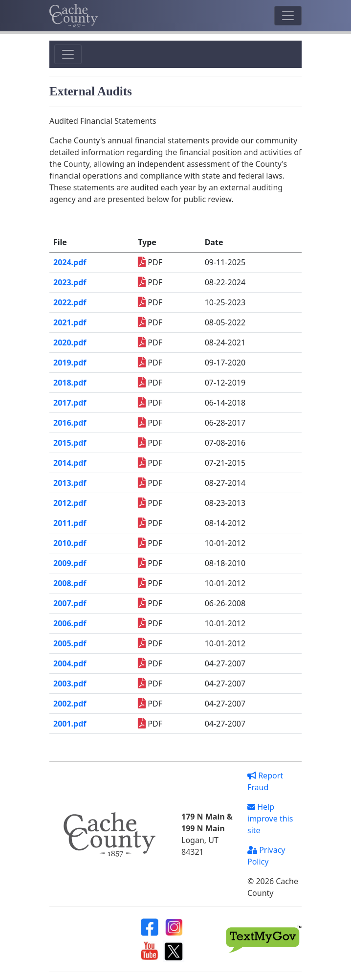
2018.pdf (70, 383)
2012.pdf (70, 503)
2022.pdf (70, 302)
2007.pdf (70, 603)
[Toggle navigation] (288, 16)
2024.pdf (70, 262)
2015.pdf (70, 443)
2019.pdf (70, 363)
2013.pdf (70, 483)
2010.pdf (70, 543)
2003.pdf (70, 684)
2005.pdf (70, 643)
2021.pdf (70, 322)
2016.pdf (70, 423)
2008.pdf (70, 583)
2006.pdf (70, 623)
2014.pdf (70, 463)
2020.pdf (70, 342)
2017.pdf (70, 403)
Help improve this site (270, 819)
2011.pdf (70, 523)
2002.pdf (70, 704)
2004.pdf (70, 663)
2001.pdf (70, 724)
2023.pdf (70, 282)
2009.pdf (70, 563)
